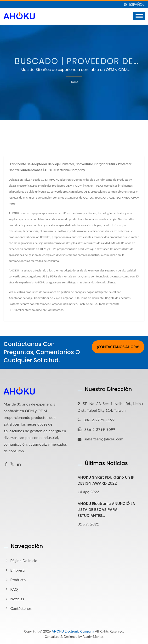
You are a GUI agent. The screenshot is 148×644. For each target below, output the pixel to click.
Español (137, 5)
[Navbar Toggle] (139, 16)
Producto (18, 580)
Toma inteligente (109, 304)
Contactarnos (55, 310)
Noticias (17, 599)
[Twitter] (12, 464)
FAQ (14, 589)
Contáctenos (21, 608)
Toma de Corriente (92, 298)
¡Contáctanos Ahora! (118, 347)
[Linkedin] (19, 464)
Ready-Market (93, 636)
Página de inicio (24, 560)
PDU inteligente (19, 310)
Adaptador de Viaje (21, 298)
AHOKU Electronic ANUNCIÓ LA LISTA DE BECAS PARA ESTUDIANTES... (106, 510)
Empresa (17, 570)
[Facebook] (6, 464)
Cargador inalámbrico (64, 304)
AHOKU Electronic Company (73, 631)
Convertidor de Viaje (47, 298)
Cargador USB (70, 298)
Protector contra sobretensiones (29, 304)
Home (74, 82)
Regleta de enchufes (118, 298)
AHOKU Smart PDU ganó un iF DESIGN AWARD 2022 (106, 480)
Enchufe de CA (88, 304)
